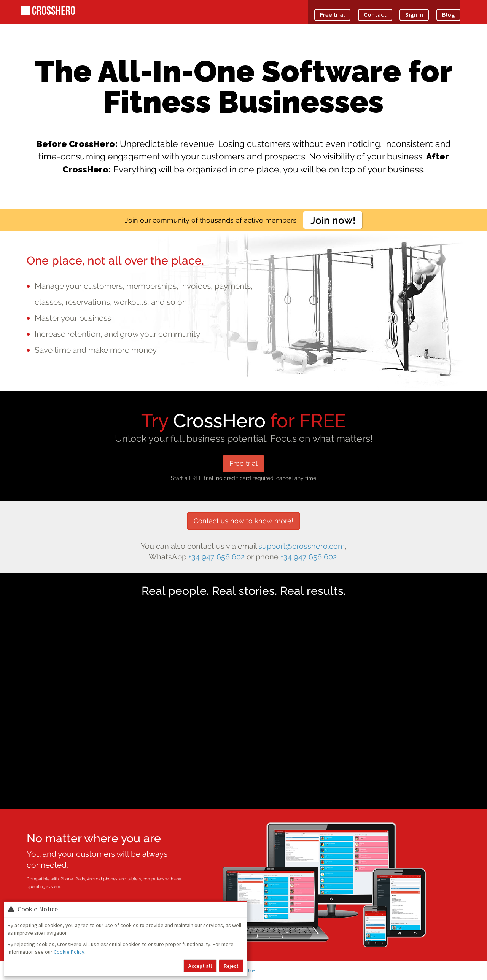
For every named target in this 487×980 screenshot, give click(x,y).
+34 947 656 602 (216, 557)
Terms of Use (264, 970)
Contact (386, 9)
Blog (450, 9)
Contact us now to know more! (243, 521)
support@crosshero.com (302, 546)
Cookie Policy (69, 952)
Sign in (420, 9)
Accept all (200, 966)
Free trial (349, 9)
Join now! (333, 220)
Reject (231, 966)
